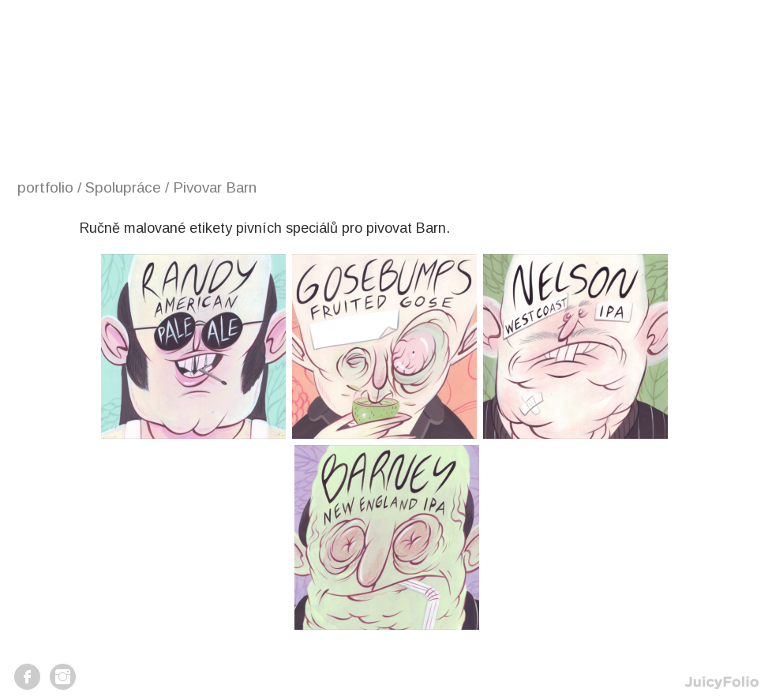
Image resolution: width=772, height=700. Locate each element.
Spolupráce (123, 187)
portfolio (45, 187)
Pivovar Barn (215, 187)
